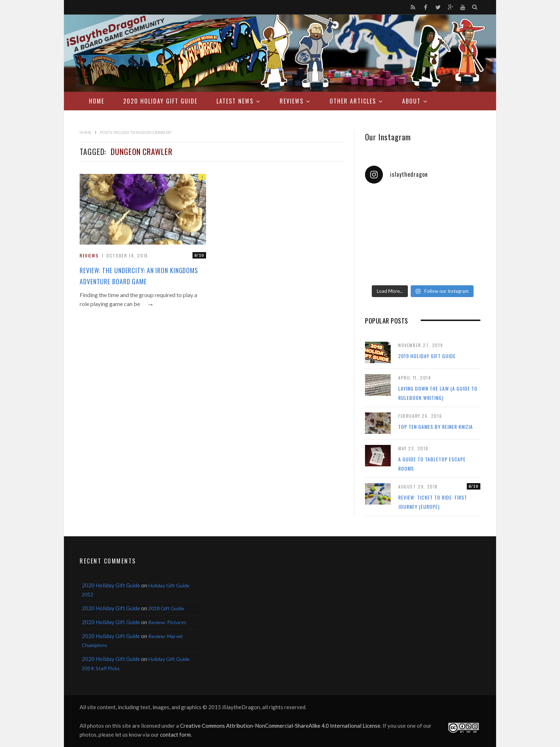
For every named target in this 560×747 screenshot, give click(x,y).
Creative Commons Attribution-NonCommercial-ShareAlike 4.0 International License (280, 726)
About (411, 101)
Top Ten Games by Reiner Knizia (436, 427)
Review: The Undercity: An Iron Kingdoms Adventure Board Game (139, 276)
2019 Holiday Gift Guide (427, 356)
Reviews (292, 101)
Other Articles (353, 101)
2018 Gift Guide (166, 608)
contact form (175, 735)
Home (97, 101)
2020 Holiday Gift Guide (160, 101)
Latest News (235, 101)
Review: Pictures (167, 622)
